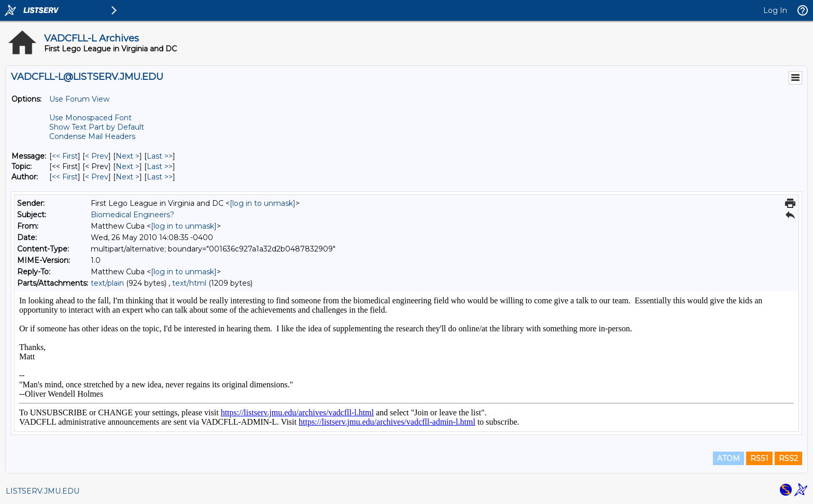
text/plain (107, 283)
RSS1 (759, 458)
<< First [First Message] (65, 156)
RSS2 (788, 458)
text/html (189, 283)
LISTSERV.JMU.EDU (43, 491)
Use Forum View (79, 99)
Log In (775, 10)
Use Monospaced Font (90, 118)
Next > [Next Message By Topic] (128, 166)
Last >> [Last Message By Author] (160, 177)
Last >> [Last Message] (160, 156)
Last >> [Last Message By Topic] (160, 166)
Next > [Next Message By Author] (128, 177)
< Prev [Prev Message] (97, 156)
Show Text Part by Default (97, 127)
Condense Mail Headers (92, 136)
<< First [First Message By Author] (65, 177)
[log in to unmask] (263, 203)
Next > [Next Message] (128, 156)
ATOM (728, 458)
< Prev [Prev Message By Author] (97, 177)
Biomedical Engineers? (132, 215)
